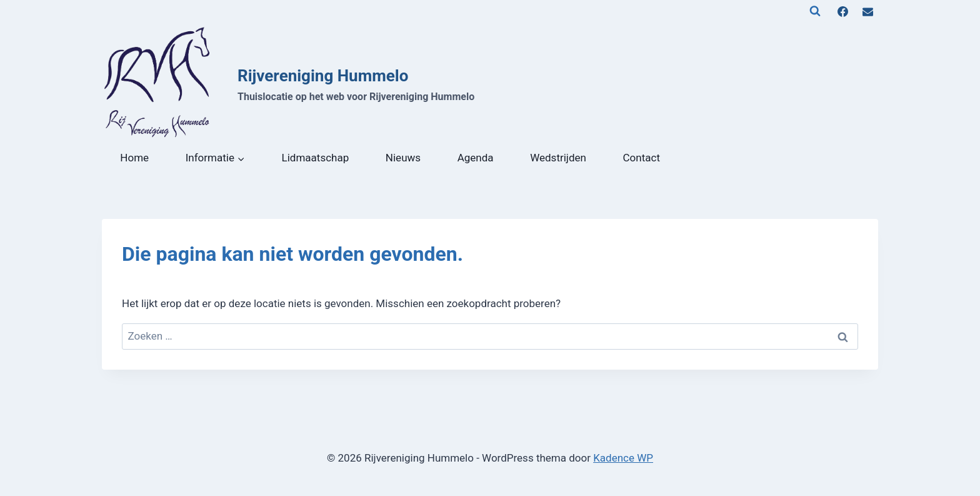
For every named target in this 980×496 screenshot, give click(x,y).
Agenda (476, 158)
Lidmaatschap (316, 158)
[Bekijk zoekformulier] (815, 11)
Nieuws (403, 158)
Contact (642, 158)
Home (134, 158)
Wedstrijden (558, 158)
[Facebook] (843, 11)
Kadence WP (623, 458)
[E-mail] (867, 11)
